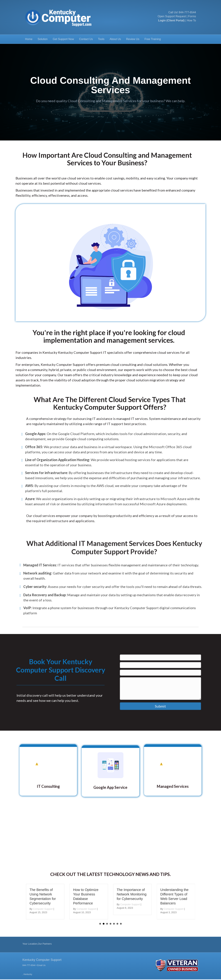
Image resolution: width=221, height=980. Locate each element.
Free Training (153, 39)
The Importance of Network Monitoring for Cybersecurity (132, 894)
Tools (101, 39)
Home (29, 39)
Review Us (133, 39)
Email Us (41, 965)
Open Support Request (172, 16)
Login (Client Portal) (171, 20)
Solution (43, 39)
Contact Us (86, 39)
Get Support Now (63, 39)
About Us (115, 39)
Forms (192, 16)
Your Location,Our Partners (37, 944)
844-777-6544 (187, 12)
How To (191, 20)
